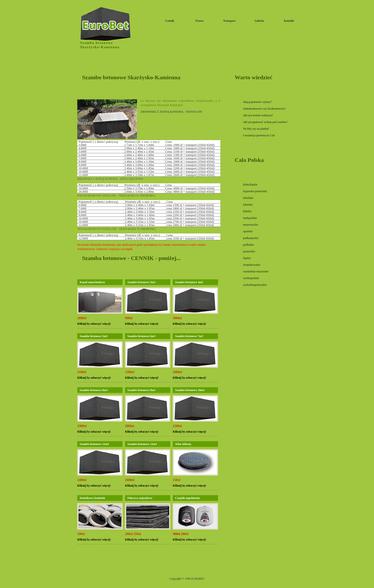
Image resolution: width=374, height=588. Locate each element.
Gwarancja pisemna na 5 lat (259, 135)
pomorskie (249, 251)
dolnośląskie (250, 185)
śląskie (247, 258)
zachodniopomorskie (255, 285)
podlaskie (249, 245)
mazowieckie (251, 225)
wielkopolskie (251, 278)
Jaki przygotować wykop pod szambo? (265, 122)
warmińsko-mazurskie (256, 271)
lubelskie (248, 198)
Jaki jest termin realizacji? (258, 115)
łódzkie (247, 211)
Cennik (170, 21)
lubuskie (248, 205)
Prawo (200, 21)
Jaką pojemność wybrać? (257, 102)
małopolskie (250, 218)
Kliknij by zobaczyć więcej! (94, 324)
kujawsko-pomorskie (255, 191)
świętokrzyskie (252, 265)
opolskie (248, 231)
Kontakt (289, 21)
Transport (229, 21)
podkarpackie (251, 238)
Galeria (259, 21)
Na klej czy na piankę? (256, 129)
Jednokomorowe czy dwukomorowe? (264, 109)
